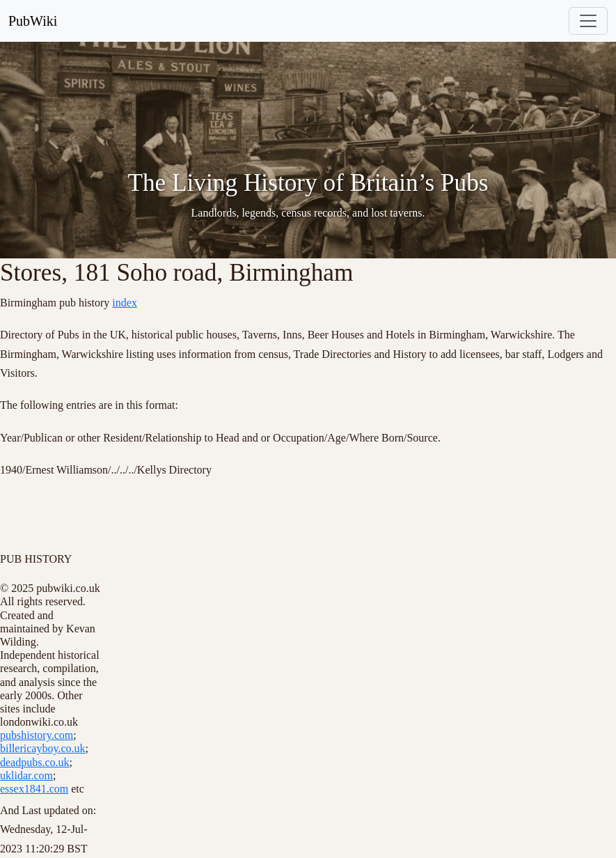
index (125, 303)
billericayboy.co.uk (42, 748)
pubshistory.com (37, 735)
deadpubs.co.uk (35, 762)
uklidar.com (26, 775)
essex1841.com (34, 789)
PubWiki (33, 21)
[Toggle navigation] (588, 21)
